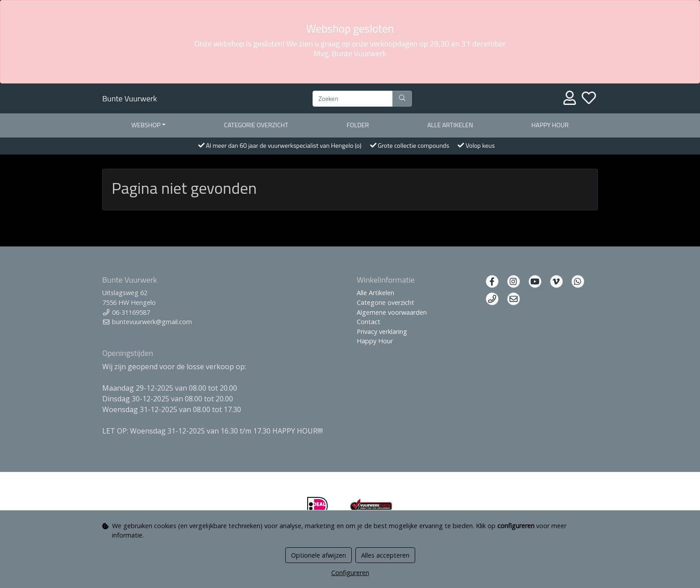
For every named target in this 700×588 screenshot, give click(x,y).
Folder (358, 125)
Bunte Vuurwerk (130, 98)
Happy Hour (550, 125)
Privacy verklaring (382, 332)
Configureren (350, 573)
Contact (369, 322)
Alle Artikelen (375, 293)
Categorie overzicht (256, 125)
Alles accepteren (385, 555)
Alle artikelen (450, 125)
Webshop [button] (146, 125)
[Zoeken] (353, 99)
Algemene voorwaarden (392, 312)
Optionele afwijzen (319, 555)
